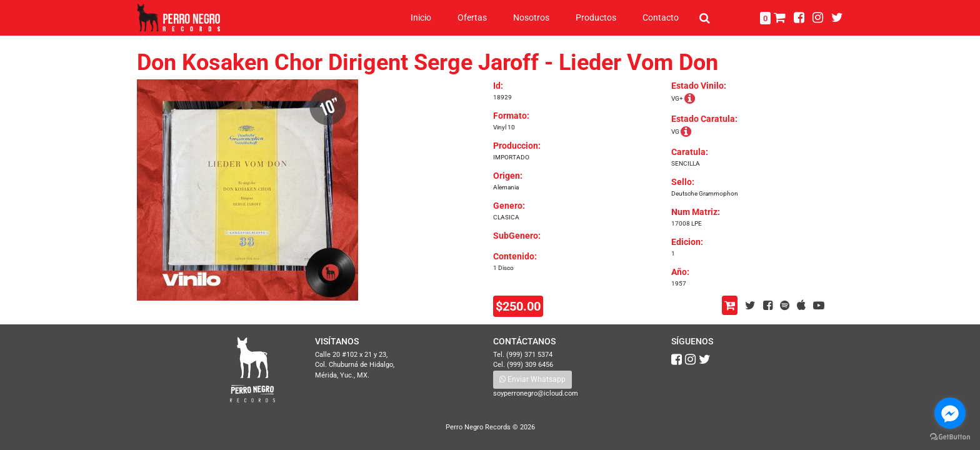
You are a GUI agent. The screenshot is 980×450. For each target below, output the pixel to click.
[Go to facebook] (950, 413)
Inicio (421, 17)
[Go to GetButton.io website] (950, 437)
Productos (596, 17)
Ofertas (472, 17)
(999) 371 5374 (529, 355)
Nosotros (531, 17)
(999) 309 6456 (530, 365)
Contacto (661, 17)
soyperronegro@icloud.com (536, 393)
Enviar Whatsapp (532, 379)
